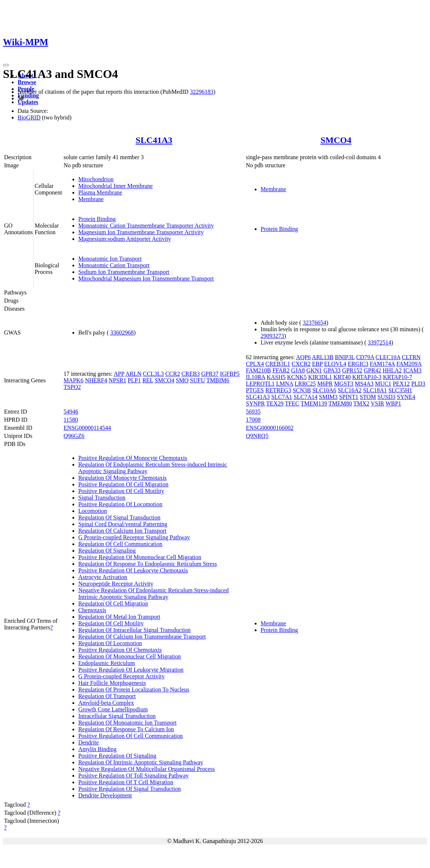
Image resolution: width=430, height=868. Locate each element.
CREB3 (191, 374)
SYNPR (255, 403)
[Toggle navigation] (6, 65)
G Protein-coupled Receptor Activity (121, 676)
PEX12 (401, 384)
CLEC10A (388, 357)
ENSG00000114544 (87, 428)
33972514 (379, 342)
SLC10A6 (324, 390)
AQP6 (303, 357)
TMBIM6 (218, 380)
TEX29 (275, 403)
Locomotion (93, 511)
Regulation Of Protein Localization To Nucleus (134, 690)
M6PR (325, 384)
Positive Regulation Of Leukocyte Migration (131, 670)
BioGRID (29, 117)
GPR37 (210, 374)
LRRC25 (305, 384)
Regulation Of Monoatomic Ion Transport (128, 723)
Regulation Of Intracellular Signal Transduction (135, 630)
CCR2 (173, 374)
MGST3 (344, 384)
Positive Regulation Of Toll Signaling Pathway (133, 776)
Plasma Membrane (100, 192)
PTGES (255, 390)
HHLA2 (392, 370)
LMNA (284, 384)
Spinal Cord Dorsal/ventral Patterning (123, 524)
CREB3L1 (278, 364)
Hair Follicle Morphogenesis (112, 683)
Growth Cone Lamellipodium (113, 709)
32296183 (202, 92)
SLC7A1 (282, 397)
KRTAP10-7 (398, 377)
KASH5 (276, 377)
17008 (253, 420)
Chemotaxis (92, 610)
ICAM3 (412, 370)
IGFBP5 (230, 374)
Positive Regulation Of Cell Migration (123, 484)
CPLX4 (255, 364)
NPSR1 (118, 380)
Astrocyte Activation (103, 577)
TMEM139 (314, 403)
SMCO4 (336, 140)
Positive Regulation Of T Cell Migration (126, 782)
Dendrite (89, 742)
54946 (71, 412)
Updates (28, 102)
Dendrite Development (105, 795)
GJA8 (298, 370)
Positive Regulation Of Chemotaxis (120, 650)
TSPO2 (72, 387)
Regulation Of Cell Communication (120, 544)
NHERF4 (96, 380)
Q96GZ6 (74, 436)
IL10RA (255, 377)
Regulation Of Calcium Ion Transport (122, 531)
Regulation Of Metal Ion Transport (119, 617)
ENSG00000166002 (270, 428)
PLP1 (135, 380)
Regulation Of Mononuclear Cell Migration (130, 656)
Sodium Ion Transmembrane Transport (124, 272)
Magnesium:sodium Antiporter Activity (125, 239)
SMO (182, 380)
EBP (317, 364)
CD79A (365, 357)
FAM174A (382, 364)
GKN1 (314, 370)
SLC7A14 (306, 397)
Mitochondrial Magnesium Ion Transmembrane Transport (146, 278)
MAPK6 (74, 380)
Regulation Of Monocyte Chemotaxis (122, 478)
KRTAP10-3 (367, 377)
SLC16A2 (350, 390)
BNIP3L (345, 357)
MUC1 (383, 384)
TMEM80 (340, 403)
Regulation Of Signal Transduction (119, 517)
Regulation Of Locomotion (110, 643)
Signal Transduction (102, 498)
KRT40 (342, 377)
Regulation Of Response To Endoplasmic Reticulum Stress (148, 564)
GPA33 (332, 370)
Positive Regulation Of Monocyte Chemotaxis (133, 458)
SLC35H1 (400, 390)
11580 (71, 420)
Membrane (91, 199)
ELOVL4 (335, 364)
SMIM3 (328, 397)
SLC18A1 (375, 390)
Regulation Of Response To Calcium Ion (126, 729)
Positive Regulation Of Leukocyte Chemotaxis (133, 570)
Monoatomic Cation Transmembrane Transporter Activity (146, 226)
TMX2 (361, 403)
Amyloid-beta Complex (106, 703)
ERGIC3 (358, 364)
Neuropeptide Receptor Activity (116, 584)
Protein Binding (97, 219)
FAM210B (258, 370)
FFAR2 (281, 370)
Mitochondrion (96, 179)
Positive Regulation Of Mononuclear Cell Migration (140, 557)
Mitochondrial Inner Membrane (116, 186)
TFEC (292, 403)
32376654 (315, 323)
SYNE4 (406, 397)
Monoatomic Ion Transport (110, 259)
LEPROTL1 (260, 384)
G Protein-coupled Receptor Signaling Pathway (134, 537)
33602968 (122, 333)
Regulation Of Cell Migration (113, 603)
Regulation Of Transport (107, 696)
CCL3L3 (153, 374)
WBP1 (393, 403)
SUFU (198, 380)
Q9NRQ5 (257, 436)
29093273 (272, 336)
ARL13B (323, 357)
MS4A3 (364, 384)
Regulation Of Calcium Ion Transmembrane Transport (142, 637)
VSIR (377, 403)
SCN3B (302, 390)
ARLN (133, 374)
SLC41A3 (154, 140)
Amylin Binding (97, 749)
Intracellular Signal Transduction (117, 716)
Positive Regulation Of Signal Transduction (130, 789)
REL (148, 380)
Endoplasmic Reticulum (107, 663)
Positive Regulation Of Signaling (117, 756)
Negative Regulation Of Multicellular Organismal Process (147, 769)
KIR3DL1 (320, 377)
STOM (368, 397)
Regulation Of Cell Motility (111, 623)
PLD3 (418, 384)
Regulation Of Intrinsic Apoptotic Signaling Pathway (141, 762)
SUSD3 (386, 397)
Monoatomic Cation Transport (114, 265)
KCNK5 (297, 377)
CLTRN (411, 357)
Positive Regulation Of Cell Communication (130, 736)
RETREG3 (278, 390)
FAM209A (409, 364)
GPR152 (352, 370)
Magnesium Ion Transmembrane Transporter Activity (141, 232)
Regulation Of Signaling (107, 551)
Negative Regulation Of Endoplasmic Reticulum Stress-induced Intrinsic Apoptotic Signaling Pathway (153, 594)
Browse (27, 82)
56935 (253, 412)
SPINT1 (348, 397)
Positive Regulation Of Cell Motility (121, 491)
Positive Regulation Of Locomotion (120, 504)
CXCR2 (301, 364)
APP (119, 374)
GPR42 (372, 370)
